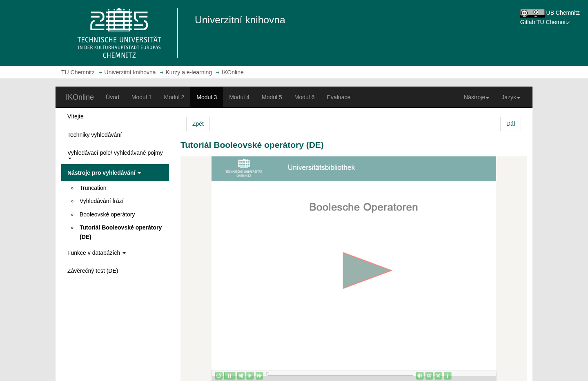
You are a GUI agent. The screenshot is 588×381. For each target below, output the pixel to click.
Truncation (93, 188)
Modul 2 (174, 97)
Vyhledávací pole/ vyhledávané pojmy (115, 154)
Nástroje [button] (477, 97)
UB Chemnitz (563, 13)
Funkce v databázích (97, 253)
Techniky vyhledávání (95, 135)
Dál (511, 124)
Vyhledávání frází (102, 201)
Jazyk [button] (511, 97)
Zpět (198, 124)
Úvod (112, 97)
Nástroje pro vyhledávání (104, 173)
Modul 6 (305, 97)
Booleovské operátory (107, 214)
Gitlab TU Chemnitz (545, 22)
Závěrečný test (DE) (93, 271)
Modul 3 (207, 97)
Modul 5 (272, 97)
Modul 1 (142, 97)
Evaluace (339, 97)
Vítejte (76, 116)
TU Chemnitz (78, 72)
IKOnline (80, 97)
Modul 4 (239, 97)
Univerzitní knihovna (130, 72)
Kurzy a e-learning (189, 72)
